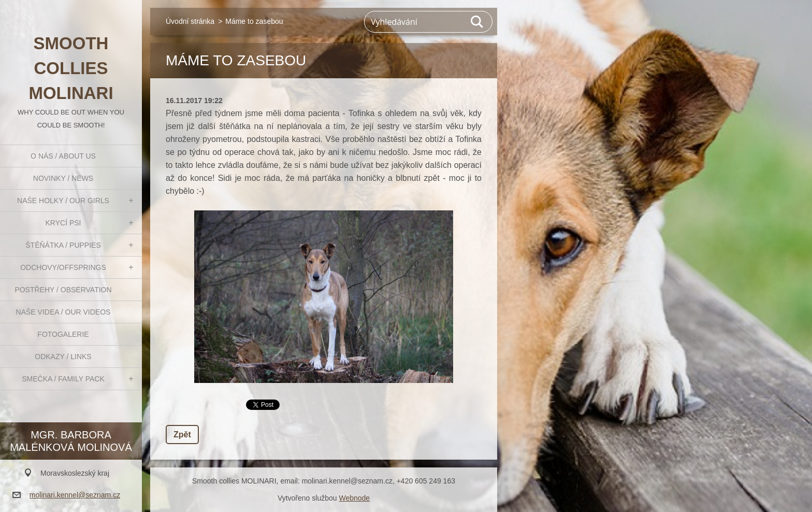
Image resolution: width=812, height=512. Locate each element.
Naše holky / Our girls (63, 201)
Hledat (477, 22)
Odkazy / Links (63, 357)
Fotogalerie (63, 334)
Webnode (354, 498)
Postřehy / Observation (63, 290)
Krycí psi (63, 223)
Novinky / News (63, 178)
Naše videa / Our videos (63, 312)
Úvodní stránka (190, 21)
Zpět (182, 435)
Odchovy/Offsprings (63, 267)
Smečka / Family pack (63, 379)
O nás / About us (63, 156)
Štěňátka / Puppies (63, 245)
